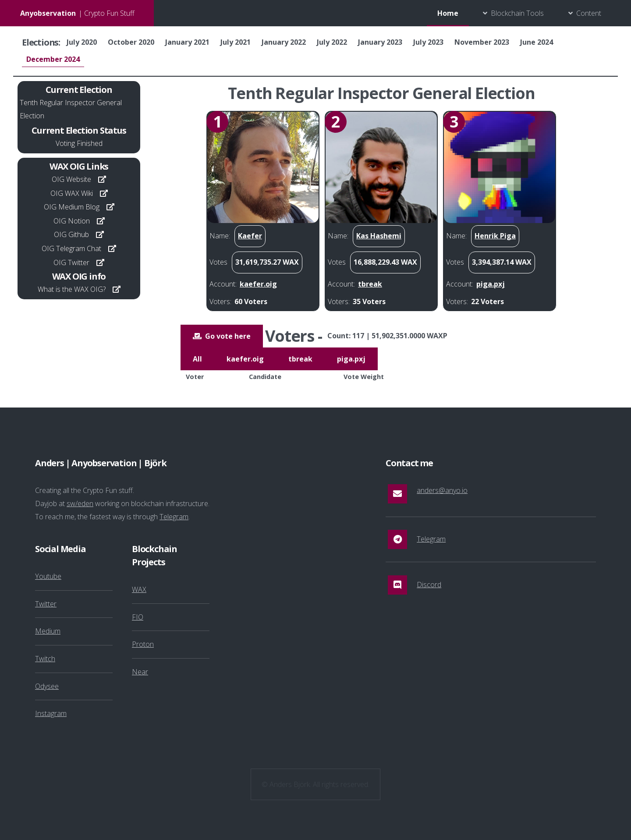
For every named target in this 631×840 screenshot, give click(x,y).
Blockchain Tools (517, 13)
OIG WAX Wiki (72, 193)
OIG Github (71, 234)
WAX (139, 589)
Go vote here (228, 336)
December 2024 (53, 59)
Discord (429, 585)
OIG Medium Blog (72, 207)
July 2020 (82, 42)
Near (140, 672)
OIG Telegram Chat (71, 248)
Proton (143, 644)
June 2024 (537, 42)
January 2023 (380, 42)
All (197, 359)
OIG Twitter (71, 262)
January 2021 (187, 42)
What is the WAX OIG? (72, 289)
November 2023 (482, 42)
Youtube (48, 576)
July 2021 (236, 42)
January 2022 (284, 42)
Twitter (46, 604)
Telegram (174, 517)
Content (589, 13)
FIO (138, 617)
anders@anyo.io (442, 490)
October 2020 (131, 42)
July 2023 (428, 42)
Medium (48, 631)
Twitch (45, 659)
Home (448, 13)
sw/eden (80, 503)
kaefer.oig (245, 359)
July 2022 (332, 42)
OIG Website (71, 179)
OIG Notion (72, 221)
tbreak (300, 359)
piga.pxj (351, 359)
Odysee (47, 686)
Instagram (51, 713)
